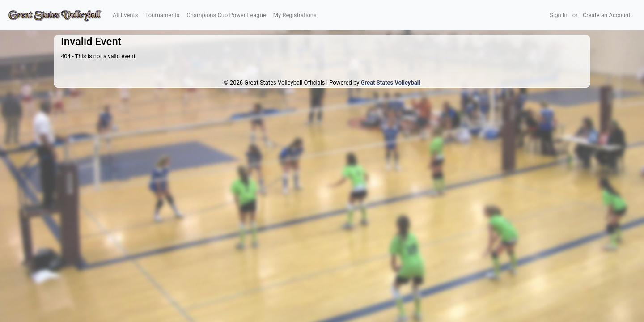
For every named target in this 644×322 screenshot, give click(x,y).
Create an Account (607, 15)
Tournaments (163, 15)
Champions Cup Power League (226, 15)
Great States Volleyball (391, 83)
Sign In (558, 15)
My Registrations (295, 15)
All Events (125, 15)
